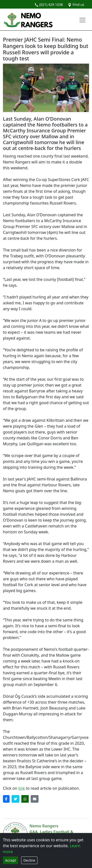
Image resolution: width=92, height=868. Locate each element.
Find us (76, 5)
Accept (11, 860)
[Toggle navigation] (82, 20)
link (21, 788)
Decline (29, 860)
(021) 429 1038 (49, 5)
